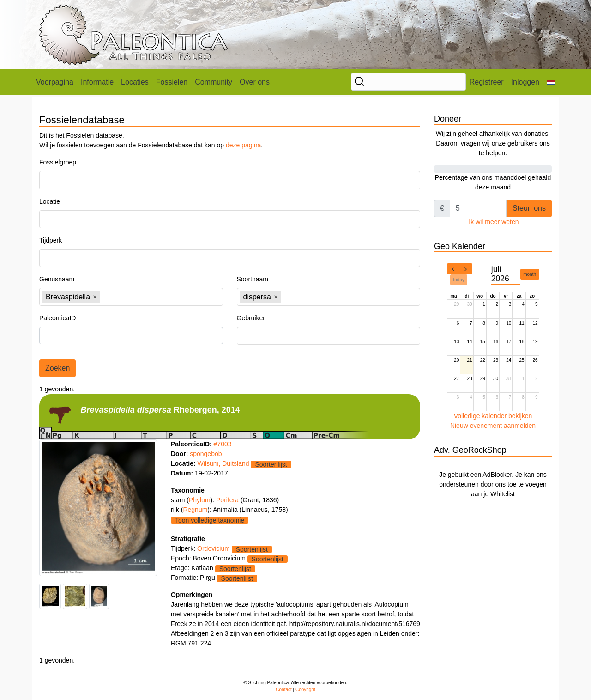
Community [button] (214, 82)
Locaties (135, 82)
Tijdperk (51, 240)
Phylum (200, 500)
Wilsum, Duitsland (223, 463)
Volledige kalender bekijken (493, 416)
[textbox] (67, 180)
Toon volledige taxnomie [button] (210, 520)
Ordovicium (214, 548)
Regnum (195, 510)
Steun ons (529, 208)
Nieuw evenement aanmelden (493, 426)
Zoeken (57, 368)
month (530, 274)
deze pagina (243, 145)
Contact (283, 690)
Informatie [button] (97, 82)
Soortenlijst (271, 464)
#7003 (223, 444)
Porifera (228, 500)
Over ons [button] (255, 82)
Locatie (50, 201)
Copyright (305, 690)
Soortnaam (253, 279)
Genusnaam (57, 279)
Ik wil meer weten (494, 222)
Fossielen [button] (172, 82)
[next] (466, 269)
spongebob (206, 454)
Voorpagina (55, 82)
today (459, 280)
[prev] (453, 269)
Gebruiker (251, 318)
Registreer (487, 82)
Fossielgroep (58, 162)
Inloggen (525, 82)
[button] (551, 82)
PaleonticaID (57, 318)
